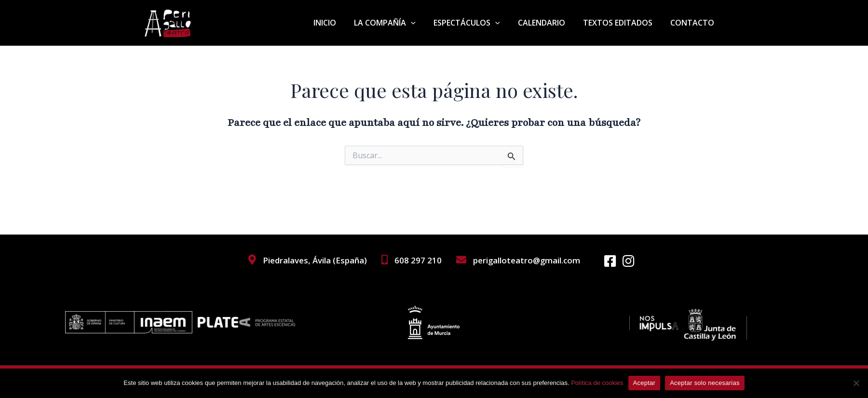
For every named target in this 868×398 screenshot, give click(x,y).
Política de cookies (597, 383)
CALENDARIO (548, 23)
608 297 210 (417, 260)
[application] (422, 23)
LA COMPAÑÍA (396, 23)
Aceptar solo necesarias (705, 383)
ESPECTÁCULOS (475, 23)
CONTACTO (694, 23)
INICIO (339, 23)
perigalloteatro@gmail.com (526, 260)
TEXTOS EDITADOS (622, 23)
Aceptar (644, 383)
